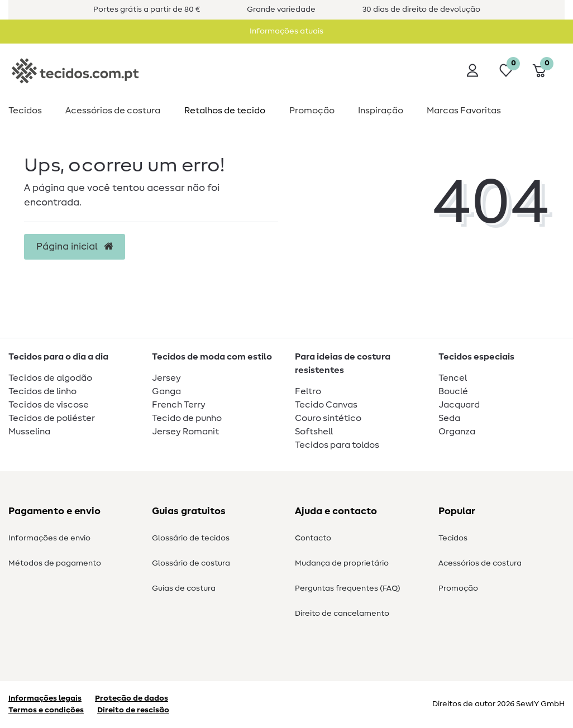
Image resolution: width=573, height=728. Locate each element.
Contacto (313, 538)
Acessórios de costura (480, 563)
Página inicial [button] (75, 247)
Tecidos (25, 111)
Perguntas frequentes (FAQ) (348, 588)
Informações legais (45, 698)
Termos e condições (46, 710)
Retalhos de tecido (225, 111)
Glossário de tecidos (191, 538)
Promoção (312, 111)
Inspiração (381, 111)
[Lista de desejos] (506, 70)
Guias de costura (184, 588)
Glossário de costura (191, 563)
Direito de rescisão (133, 710)
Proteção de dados (132, 698)
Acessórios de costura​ (113, 111)
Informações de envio (49, 538)
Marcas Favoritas (464, 111)
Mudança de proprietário (342, 563)
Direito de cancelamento (342, 614)
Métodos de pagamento (55, 563)
